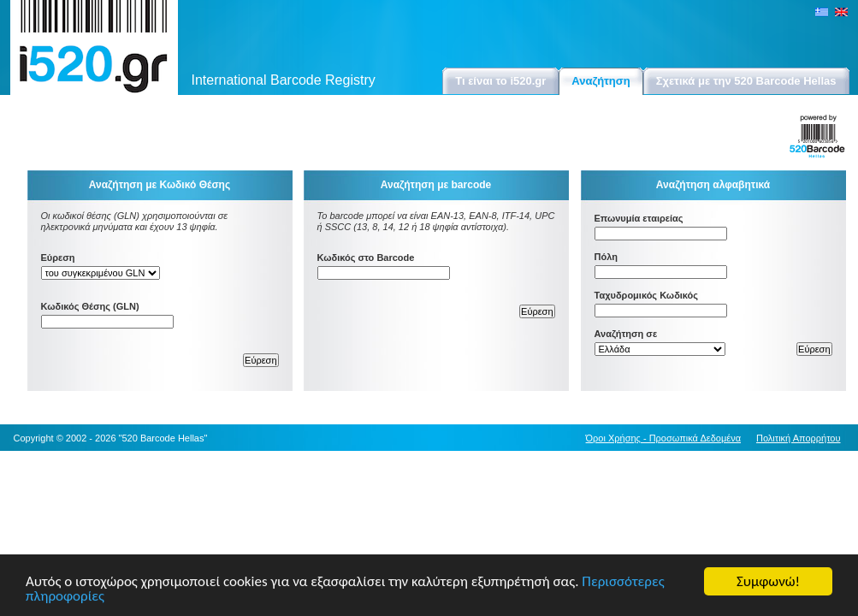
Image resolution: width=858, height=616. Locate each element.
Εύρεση (58, 258)
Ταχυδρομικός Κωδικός (647, 295)
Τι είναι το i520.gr (500, 81)
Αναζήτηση (601, 81)
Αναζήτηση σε (626, 334)
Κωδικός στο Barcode (366, 258)
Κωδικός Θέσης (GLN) (90, 306)
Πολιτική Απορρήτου (799, 438)
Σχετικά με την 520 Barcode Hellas (746, 81)
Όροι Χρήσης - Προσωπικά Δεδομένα (663, 438)
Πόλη (607, 257)
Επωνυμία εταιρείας (639, 218)
